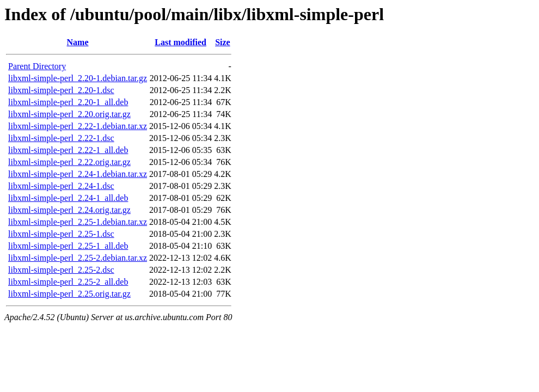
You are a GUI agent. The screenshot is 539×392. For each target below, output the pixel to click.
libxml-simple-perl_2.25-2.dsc (61, 270)
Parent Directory (37, 66)
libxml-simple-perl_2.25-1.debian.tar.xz (78, 222)
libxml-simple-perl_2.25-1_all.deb (68, 246)
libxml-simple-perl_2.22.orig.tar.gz (69, 162)
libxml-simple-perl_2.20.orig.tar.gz (69, 114)
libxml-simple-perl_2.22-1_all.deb (68, 150)
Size (223, 42)
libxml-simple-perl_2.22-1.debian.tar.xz (78, 126)
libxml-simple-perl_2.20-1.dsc (61, 90)
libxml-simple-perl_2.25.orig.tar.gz (69, 294)
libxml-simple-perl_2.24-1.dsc (61, 186)
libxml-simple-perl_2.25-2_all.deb (68, 282)
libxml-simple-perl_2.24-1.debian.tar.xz (78, 174)
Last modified (180, 42)
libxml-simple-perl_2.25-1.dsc (61, 234)
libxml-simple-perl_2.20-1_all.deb (68, 102)
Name (78, 42)
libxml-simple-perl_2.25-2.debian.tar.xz (78, 258)
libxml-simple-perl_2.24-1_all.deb (68, 198)
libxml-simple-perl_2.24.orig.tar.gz (69, 210)
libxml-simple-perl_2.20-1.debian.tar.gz (78, 78)
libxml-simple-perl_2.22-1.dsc (61, 138)
